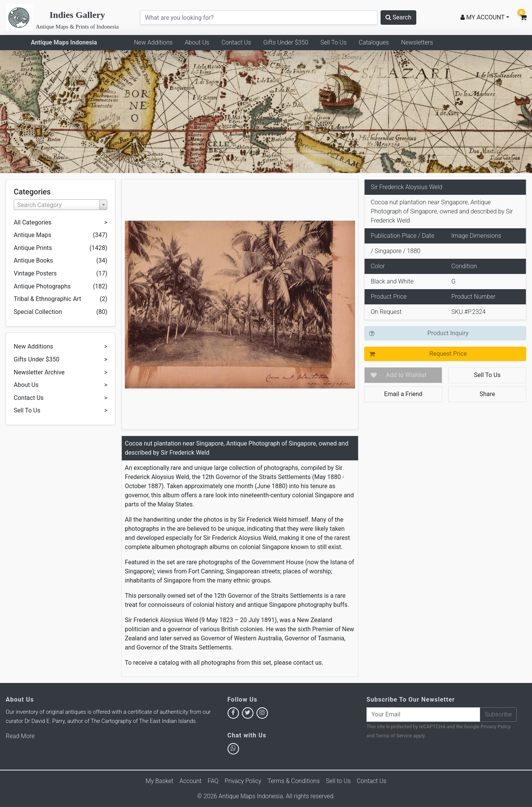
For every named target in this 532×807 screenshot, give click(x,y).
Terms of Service (394, 736)
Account (191, 781)
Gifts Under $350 (286, 42)
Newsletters (417, 42)
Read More (20, 736)
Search (398, 17)
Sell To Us (334, 42)
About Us (197, 42)
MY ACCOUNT (483, 17)
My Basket (160, 781)
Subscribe (498, 714)
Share (487, 394)
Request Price (448, 354)
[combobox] (61, 205)
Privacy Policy (496, 727)
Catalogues (374, 42)
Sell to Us (338, 781)
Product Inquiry (448, 333)
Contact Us (236, 42)
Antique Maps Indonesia (64, 42)
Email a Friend (403, 394)
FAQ (213, 781)
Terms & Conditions (294, 781)
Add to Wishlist (406, 375)
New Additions (153, 42)
